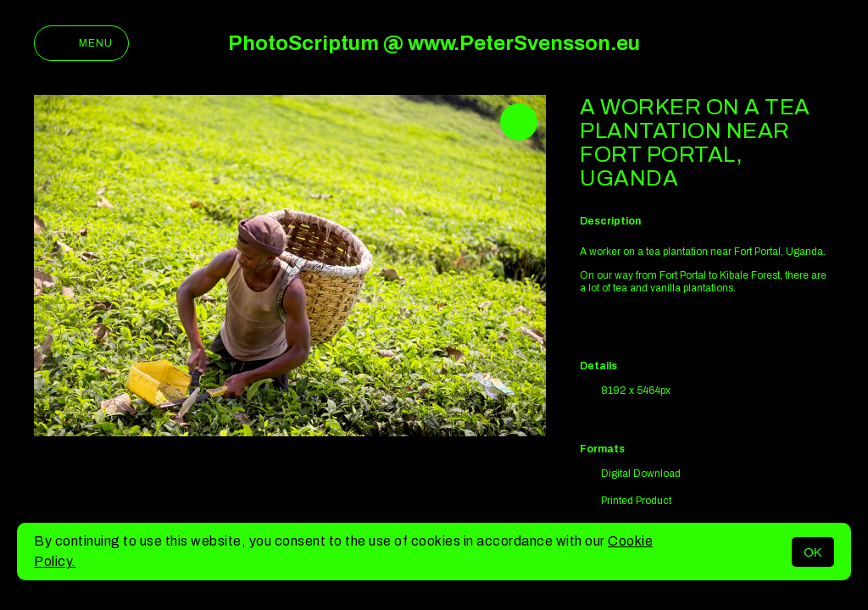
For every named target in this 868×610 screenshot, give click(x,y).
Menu (81, 43)
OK (813, 552)
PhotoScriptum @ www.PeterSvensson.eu (434, 43)
